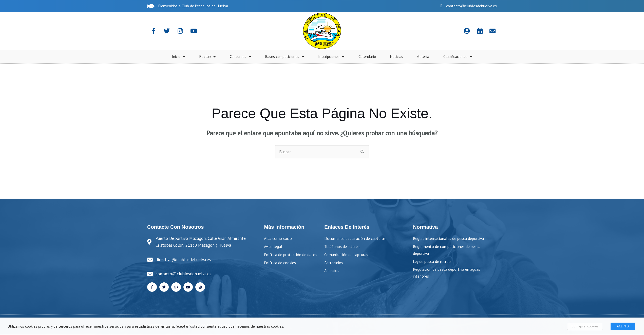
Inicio (372, 57)
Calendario (561, 57)
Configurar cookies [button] (585, 326)
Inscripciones (525, 57)
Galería (617, 57)
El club (401, 57)
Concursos (434, 57)
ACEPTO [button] (623, 326)
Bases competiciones (478, 57)
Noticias (590, 57)
